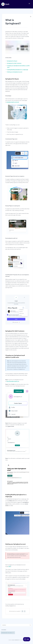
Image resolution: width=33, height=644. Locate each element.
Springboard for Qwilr (8, 633)
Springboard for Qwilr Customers (14, 63)
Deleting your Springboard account (15, 72)
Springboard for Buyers (12, 61)
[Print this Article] (31, 17)
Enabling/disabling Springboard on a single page (18, 69)
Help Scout (22, 640)
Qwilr (11, 640)
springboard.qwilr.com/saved (13, 102)
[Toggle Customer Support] (27, 639)
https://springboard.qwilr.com (13, 381)
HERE (10, 566)
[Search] (16, 625)
